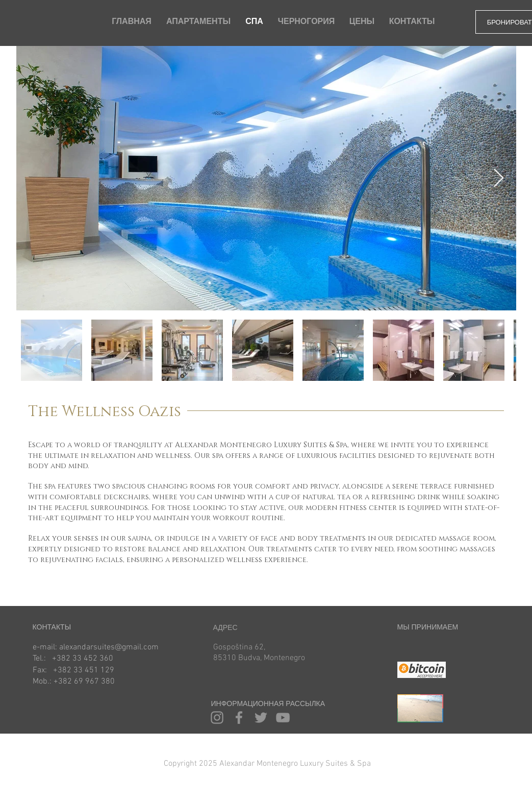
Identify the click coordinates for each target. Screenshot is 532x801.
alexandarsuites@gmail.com (109, 647)
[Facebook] (239, 718)
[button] (257, 764)
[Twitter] (261, 718)
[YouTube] (283, 718)
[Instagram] (217, 718)
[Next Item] (499, 178)
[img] (409, 651)
